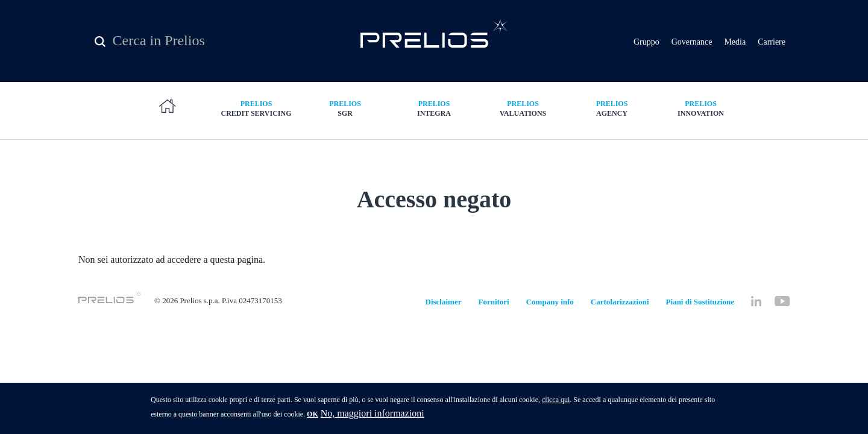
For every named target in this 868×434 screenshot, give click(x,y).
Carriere (772, 42)
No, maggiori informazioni (373, 417)
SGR (345, 108)
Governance (692, 42)
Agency (612, 108)
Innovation (701, 108)
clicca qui (556, 403)
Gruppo (646, 42)
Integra (434, 108)
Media (735, 42)
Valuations (523, 108)
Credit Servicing (256, 108)
